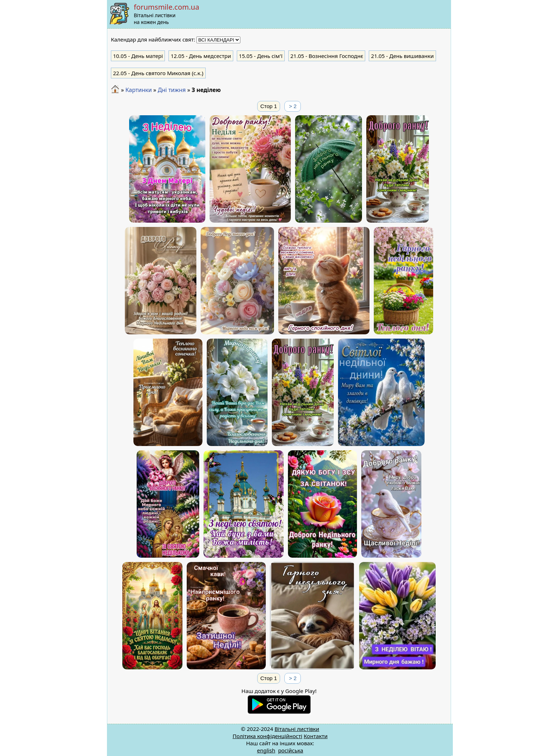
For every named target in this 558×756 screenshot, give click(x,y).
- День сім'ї (261, 56)
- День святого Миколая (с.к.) (158, 73)
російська (290, 750)
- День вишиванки (402, 56)
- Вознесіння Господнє (327, 56)
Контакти (316, 736)
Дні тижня (172, 90)
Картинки (138, 90)
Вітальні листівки (297, 729)
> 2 (293, 106)
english (266, 750)
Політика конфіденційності (267, 736)
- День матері (138, 56)
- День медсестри (201, 56)
